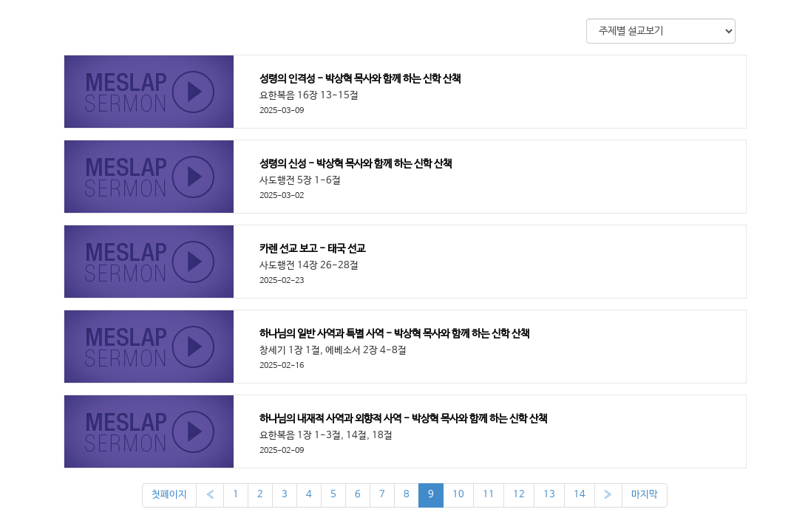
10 (458, 495)
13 (549, 495)
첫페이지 (169, 495)
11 (489, 495)
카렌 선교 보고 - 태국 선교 (312, 249)
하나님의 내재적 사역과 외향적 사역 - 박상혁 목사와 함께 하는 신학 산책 (403, 419)
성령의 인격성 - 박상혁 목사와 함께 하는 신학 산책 (360, 79)
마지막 (645, 495)
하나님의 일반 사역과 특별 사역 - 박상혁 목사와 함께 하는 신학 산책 (394, 334)
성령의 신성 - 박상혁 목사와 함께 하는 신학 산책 (356, 164)
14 (580, 495)
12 (519, 495)
